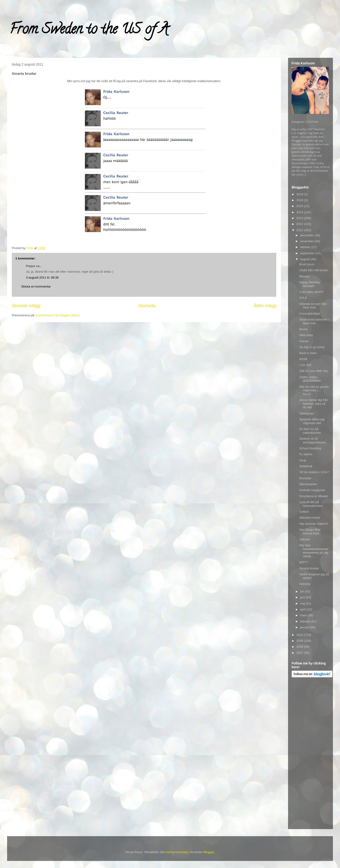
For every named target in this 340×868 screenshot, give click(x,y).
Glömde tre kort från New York (313, 306)
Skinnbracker (308, 484)
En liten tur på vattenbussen (310, 431)
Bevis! (303, 329)
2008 (300, 647)
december (307, 235)
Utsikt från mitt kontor (314, 270)
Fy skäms (306, 454)
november (307, 241)
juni (303, 597)
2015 (300, 206)
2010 (300, 635)
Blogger (209, 852)
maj (303, 603)
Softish (304, 512)
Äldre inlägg (265, 306)
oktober (306, 247)
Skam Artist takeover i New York (314, 321)
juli (302, 591)
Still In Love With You (314, 371)
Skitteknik (306, 466)
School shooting (310, 448)
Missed (304, 276)
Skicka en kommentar (36, 286)
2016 (300, 200)
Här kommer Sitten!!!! (314, 524)
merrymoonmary (177, 852)
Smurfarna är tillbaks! (314, 496)
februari (306, 621)
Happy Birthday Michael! (310, 284)
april (303, 609)
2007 (300, 653)
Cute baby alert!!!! (311, 292)
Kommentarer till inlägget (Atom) (58, 315)
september (308, 253)
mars (304, 615)
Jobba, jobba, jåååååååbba (310, 379)
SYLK (303, 298)
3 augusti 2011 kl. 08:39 (42, 278)
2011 (300, 230)
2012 (300, 224)
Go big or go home (312, 347)
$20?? (303, 562)
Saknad (304, 539)
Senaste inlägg (26, 306)
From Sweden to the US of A (89, 30)
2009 (300, 641)
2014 (300, 212)
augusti (306, 259)
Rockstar (305, 478)
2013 (300, 218)
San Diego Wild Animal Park (310, 532)
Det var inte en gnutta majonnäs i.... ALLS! (314, 390)
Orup (303, 460)
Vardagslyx (307, 413)
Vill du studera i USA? (314, 472)
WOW (303, 359)
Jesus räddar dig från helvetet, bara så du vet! (314, 404)
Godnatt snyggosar (312, 490)
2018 (300, 194)
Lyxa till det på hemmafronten (311, 504)
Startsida (147, 306)
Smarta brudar (309, 568)
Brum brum (307, 264)
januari (305, 627)
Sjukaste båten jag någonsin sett (312, 421)
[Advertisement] (310, 754)
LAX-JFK (305, 365)
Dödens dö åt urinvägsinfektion (312, 440)
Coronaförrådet (309, 314)
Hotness (305, 584)
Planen (304, 341)
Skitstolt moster (310, 518)
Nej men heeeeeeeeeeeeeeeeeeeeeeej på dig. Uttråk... (314, 551)
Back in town (308, 353)
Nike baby (306, 335)
